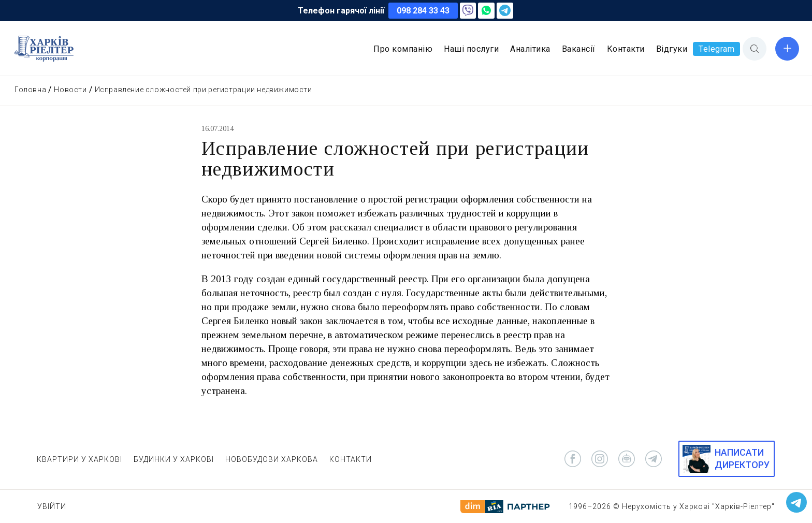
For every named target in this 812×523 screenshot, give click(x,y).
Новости (70, 90)
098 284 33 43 (423, 11)
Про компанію (403, 49)
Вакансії (579, 49)
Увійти (52, 506)
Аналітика (530, 49)
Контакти (626, 49)
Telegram (716, 49)
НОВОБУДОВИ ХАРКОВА (272, 459)
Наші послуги (471, 49)
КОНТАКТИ (351, 459)
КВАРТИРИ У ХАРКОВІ (79, 459)
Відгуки (672, 49)
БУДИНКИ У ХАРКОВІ (174, 459)
